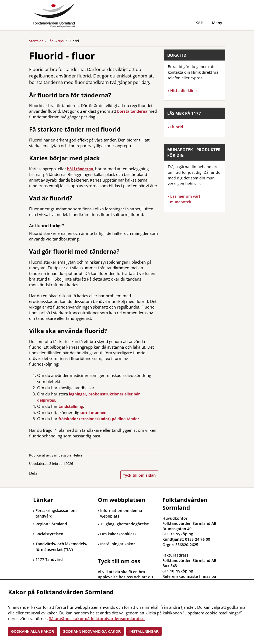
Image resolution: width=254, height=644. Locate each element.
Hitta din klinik (184, 91)
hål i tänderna (80, 169)
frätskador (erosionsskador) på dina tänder (99, 419)
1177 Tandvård (48, 559)
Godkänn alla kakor (33, 631)
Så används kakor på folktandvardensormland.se (97, 618)
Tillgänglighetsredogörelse (125, 524)
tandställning (71, 406)
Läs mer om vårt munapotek (185, 199)
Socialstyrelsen (48, 534)
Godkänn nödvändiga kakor (92, 631)
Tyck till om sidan (139, 475)
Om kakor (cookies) (118, 534)
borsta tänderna (132, 111)
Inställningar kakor (118, 544)
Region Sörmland (50, 524)
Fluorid (175, 127)
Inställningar (144, 631)
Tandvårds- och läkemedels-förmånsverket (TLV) (60, 547)
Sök (199, 23)
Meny (217, 23)
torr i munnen (93, 413)
